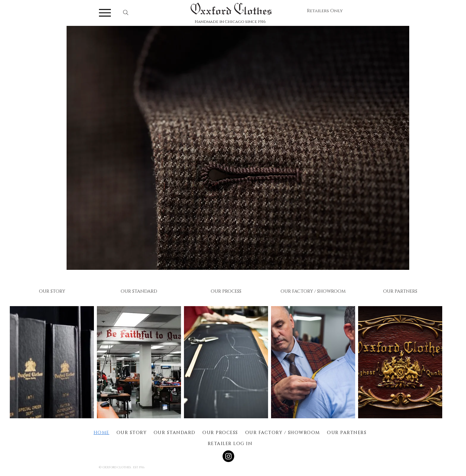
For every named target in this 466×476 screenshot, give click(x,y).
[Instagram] (228, 456)
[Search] (126, 12)
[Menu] (105, 13)
